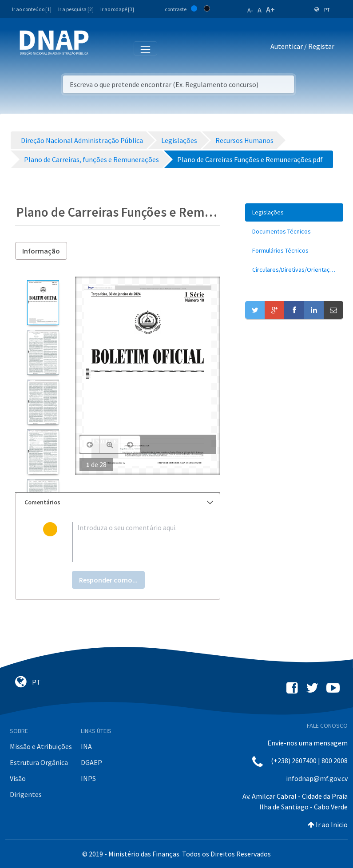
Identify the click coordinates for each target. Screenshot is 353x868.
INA (86, 746)
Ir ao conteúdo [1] (32, 9)
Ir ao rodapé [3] (117, 9)
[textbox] (132, 542)
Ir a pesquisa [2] (76, 9)
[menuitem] (294, 212)
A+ (270, 10)
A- (250, 10)
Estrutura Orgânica (39, 762)
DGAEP (91, 762)
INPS (88, 778)
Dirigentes (26, 794)
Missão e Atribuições (41, 746)
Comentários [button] (119, 502)
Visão (18, 778)
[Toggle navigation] (101, 48)
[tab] (118, 502)
